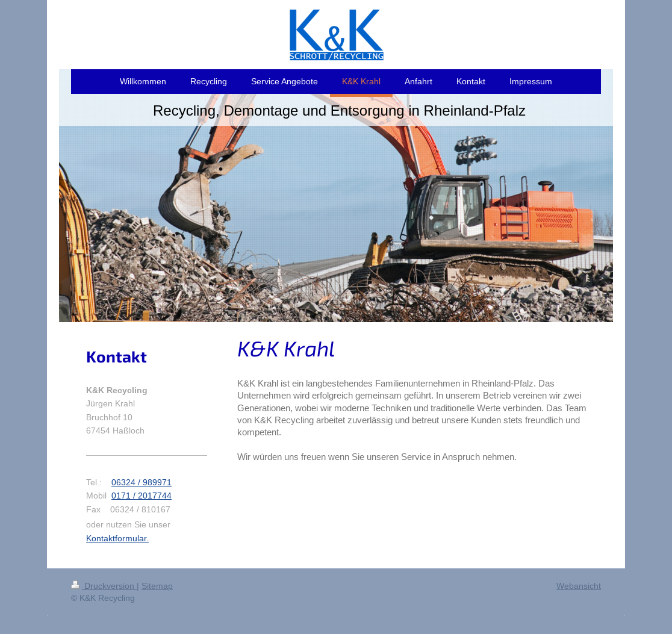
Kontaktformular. (117, 538)
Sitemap (157, 586)
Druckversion (104, 586)
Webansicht (579, 586)
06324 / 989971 (142, 482)
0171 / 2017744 (142, 496)
